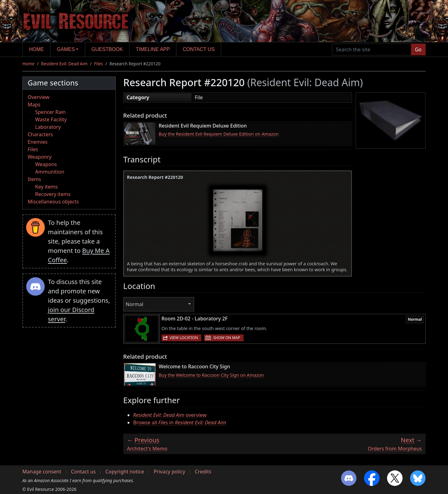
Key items (46, 187)
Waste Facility (51, 119)
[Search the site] (372, 49)
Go (418, 49)
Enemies (38, 142)
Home (36, 49)
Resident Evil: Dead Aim (64, 64)
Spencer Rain (50, 112)
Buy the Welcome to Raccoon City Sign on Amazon (211, 375)
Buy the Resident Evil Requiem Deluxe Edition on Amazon (219, 134)
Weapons (46, 164)
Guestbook (107, 49)
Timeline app (153, 49)
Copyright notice (125, 472)
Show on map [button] (226, 338)
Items (34, 179)
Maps (34, 105)
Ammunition (50, 172)
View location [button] (184, 338)
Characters (40, 134)
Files (99, 64)
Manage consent (42, 472)
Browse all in (180, 422)
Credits (203, 472)
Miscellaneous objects (53, 202)
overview (170, 415)
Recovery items (53, 194)
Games (66, 49)
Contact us (199, 49)
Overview (39, 97)
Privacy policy (169, 472)
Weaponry (40, 157)
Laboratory (48, 127)
